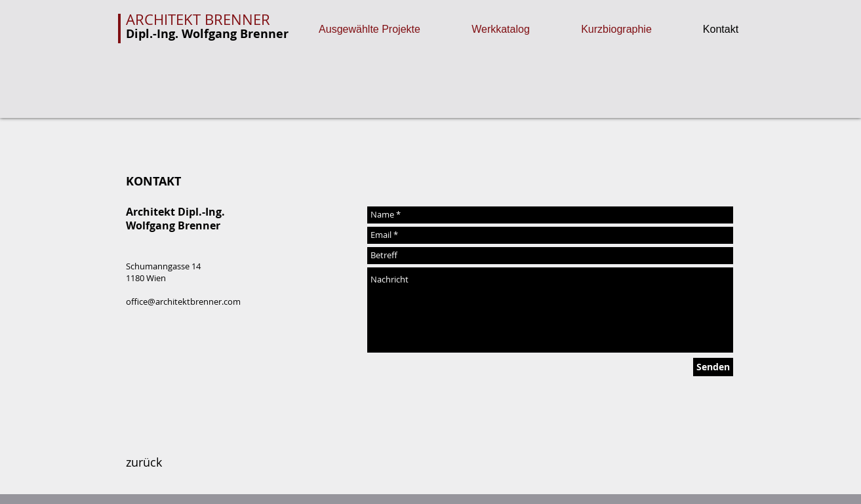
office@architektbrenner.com (183, 301)
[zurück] (144, 463)
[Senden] (713, 367)
